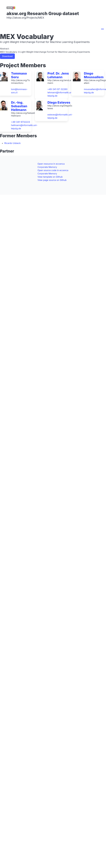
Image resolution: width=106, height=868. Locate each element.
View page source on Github (52, 180)
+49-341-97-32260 (57, 89)
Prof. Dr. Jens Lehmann (58, 75)
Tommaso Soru (19, 75)
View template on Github (50, 177)
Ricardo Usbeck (13, 143)
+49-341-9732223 (20, 122)
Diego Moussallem (94, 75)
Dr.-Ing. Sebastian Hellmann (19, 106)
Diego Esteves (59, 102)
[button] (102, 29)
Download (7, 56)
